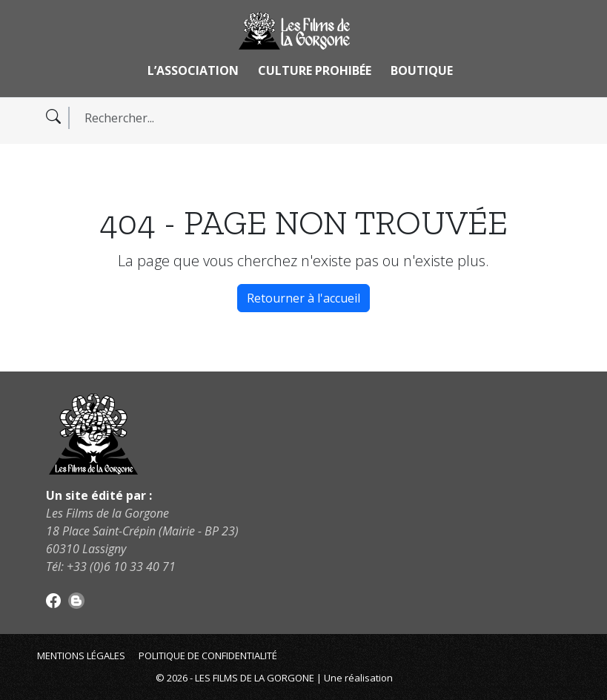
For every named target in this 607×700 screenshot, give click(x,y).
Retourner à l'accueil (303, 298)
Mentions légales (81, 656)
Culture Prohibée (315, 70)
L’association (193, 70)
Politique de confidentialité (208, 656)
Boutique (422, 70)
